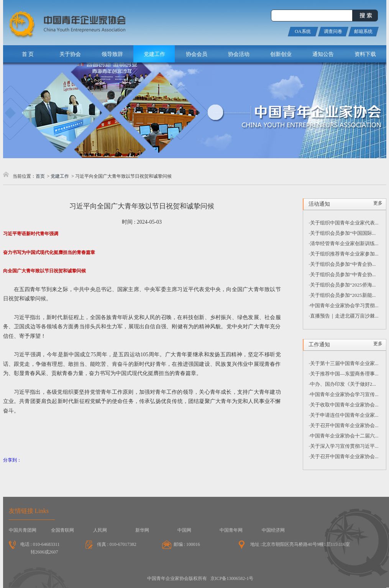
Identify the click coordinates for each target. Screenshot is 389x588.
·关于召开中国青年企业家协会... (344, 425)
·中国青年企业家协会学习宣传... (344, 394)
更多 (378, 203)
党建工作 (60, 176)
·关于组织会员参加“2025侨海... (342, 285)
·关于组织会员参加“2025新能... (342, 295)
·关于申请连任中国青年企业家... (344, 415)
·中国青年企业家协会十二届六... (344, 436)
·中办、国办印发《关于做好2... (343, 384)
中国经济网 (273, 530)
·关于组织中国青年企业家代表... (344, 223)
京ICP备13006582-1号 (232, 578)
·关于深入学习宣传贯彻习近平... (344, 446)
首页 (40, 176)
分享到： (12, 460)
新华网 (142, 530)
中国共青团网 (23, 530)
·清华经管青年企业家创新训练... (344, 243)
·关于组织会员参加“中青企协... (342, 264)
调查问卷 (333, 31)
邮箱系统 (363, 31)
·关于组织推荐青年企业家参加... (344, 254)
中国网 (184, 530)
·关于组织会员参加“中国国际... (342, 233)
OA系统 (303, 31)
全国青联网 (62, 530)
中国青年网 (231, 530)
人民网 (100, 530)
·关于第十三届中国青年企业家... (344, 363)
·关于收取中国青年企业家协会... (344, 405)
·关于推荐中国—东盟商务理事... (344, 374)
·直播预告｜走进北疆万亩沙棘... (344, 316)
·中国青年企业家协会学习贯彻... (344, 305)
